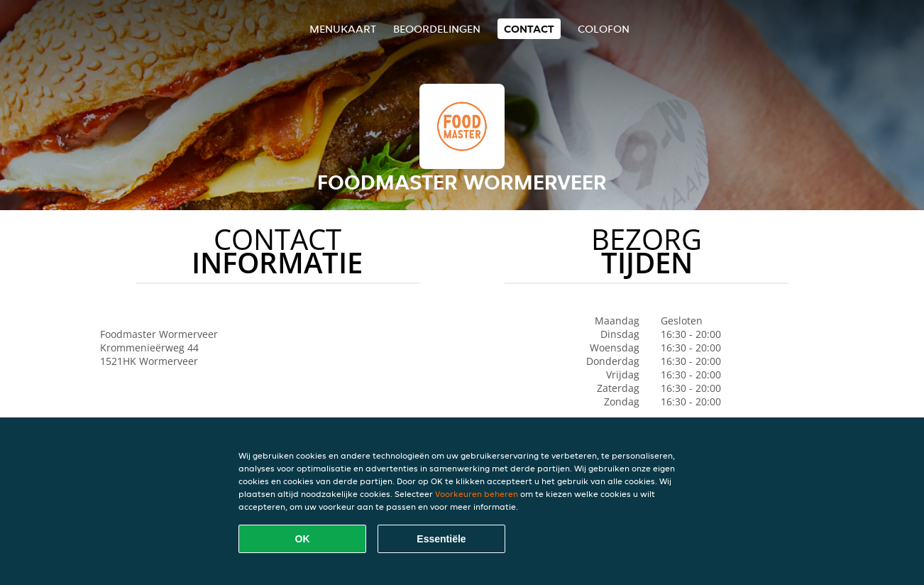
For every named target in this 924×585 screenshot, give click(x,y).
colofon (604, 29)
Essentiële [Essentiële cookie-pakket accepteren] (441, 539)
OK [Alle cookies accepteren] (303, 539)
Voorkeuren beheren (477, 494)
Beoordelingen (437, 29)
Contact (529, 29)
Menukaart (343, 29)
